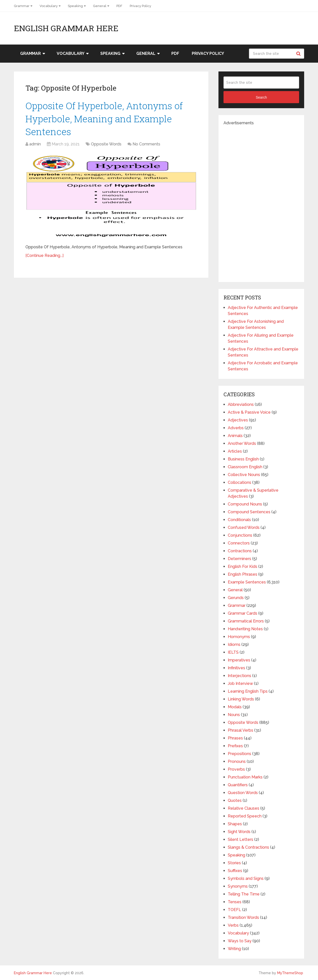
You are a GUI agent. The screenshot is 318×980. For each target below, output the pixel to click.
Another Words (242, 443)
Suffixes (235, 871)
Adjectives (238, 420)
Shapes (235, 824)
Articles (235, 451)
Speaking (75, 6)
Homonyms (239, 637)
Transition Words (243, 917)
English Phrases (243, 574)
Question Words (243, 793)
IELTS (233, 652)
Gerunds (236, 598)
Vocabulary (49, 6)
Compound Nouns (245, 504)
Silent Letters (241, 839)
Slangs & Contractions (248, 847)
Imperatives (239, 660)
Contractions (240, 551)
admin (35, 145)
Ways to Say (240, 941)
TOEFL (234, 910)
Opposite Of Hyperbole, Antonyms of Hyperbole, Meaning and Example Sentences (106, 119)
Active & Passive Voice (249, 412)
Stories (234, 863)
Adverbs (236, 428)
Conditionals (239, 520)
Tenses (235, 902)
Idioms (234, 644)
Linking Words (241, 699)
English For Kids (243, 566)
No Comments (146, 145)
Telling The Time (244, 894)
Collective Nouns (244, 475)
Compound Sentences (249, 512)
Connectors (239, 543)
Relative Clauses (244, 808)
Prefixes (235, 746)
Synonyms (238, 886)
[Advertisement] (261, 202)
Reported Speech (245, 816)
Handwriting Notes (245, 629)
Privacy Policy (140, 6)
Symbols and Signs (246, 878)
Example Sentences (247, 582)
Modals (235, 707)
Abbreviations (241, 404)
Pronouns (237, 761)
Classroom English (245, 467)
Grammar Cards (243, 613)
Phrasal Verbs (241, 730)
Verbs (233, 925)
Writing (234, 949)
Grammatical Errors (246, 621)
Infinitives (236, 668)
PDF (119, 6)
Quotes (235, 800)
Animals (235, 436)
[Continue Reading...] (44, 257)
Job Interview (240, 683)
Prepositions (240, 754)
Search (299, 54)
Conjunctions (240, 535)
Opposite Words (106, 145)
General (100, 6)
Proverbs (236, 769)
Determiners (240, 559)
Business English (243, 459)
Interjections (240, 676)
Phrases (235, 738)
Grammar (22, 6)
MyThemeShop (290, 973)
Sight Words (239, 832)
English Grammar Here (66, 28)
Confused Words (244, 527)
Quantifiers (238, 785)
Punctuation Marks (245, 777)
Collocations (240, 482)
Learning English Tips (248, 691)
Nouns (234, 715)
